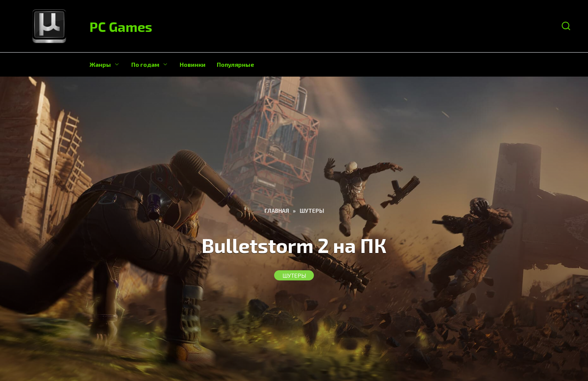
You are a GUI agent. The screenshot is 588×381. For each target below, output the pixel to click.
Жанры (100, 64)
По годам (145, 64)
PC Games (121, 26)
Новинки (193, 64)
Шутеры (294, 276)
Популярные (235, 64)
